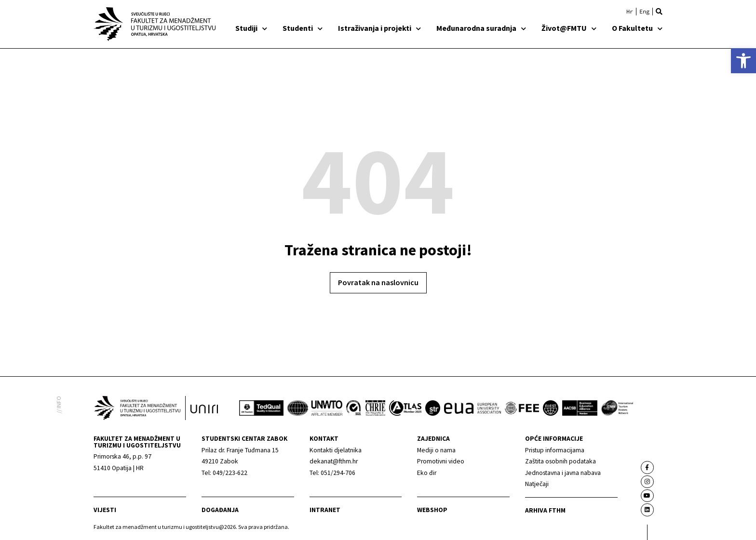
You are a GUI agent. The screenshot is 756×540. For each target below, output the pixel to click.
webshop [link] (432, 510)
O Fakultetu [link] (637, 28)
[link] (743, 61)
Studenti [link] (303, 28)
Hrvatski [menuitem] (630, 12)
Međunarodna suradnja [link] (481, 28)
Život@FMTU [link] (569, 28)
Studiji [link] (251, 28)
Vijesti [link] (105, 510)
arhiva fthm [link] (545, 510)
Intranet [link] (325, 510)
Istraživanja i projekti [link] (379, 28)
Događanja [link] (220, 510)
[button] (659, 12)
